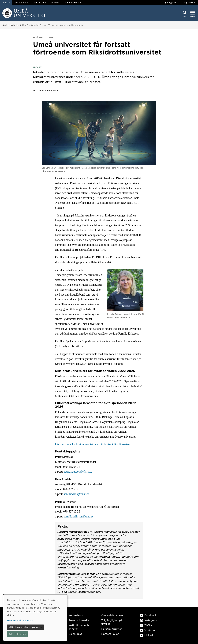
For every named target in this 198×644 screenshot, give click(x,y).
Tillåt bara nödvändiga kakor (26, 627)
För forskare (40, 3)
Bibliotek (55, 3)
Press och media (79, 620)
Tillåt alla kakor (17, 634)
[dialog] (35, 618)
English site (189, 3)
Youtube (147, 630)
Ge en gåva (75, 634)
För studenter (22, 3)
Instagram (148, 620)
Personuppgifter (112, 629)
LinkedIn (148, 635)
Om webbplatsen (112, 615)
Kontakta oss (77, 615)
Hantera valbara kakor (20, 620)
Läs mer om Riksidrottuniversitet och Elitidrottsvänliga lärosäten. (93, 444)
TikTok (146, 625)
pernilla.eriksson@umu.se (78, 517)
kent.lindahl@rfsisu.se (76, 494)
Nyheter (15, 25)
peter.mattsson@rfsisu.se (78, 472)
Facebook (148, 615)
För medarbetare (73, 3)
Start (5, 25)
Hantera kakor (110, 634)
